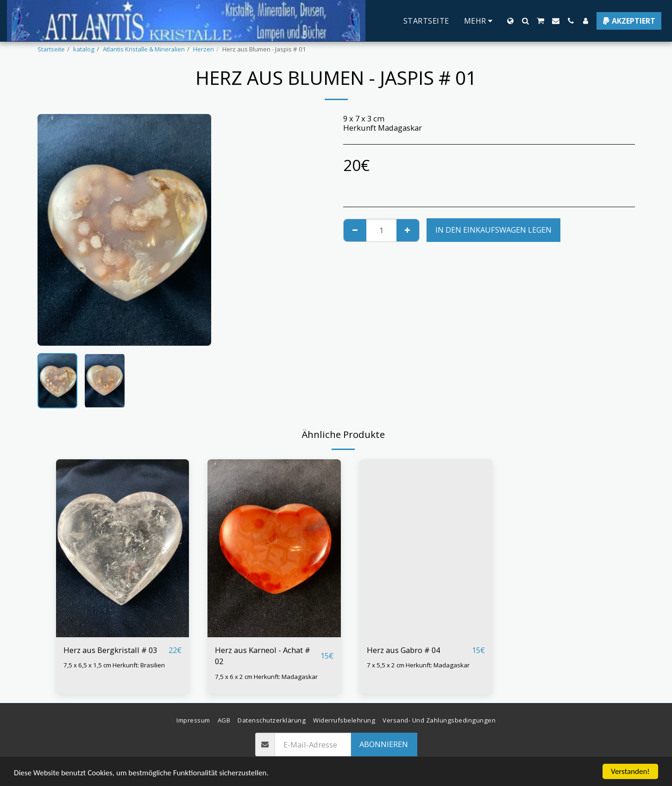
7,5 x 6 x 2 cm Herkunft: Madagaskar (266, 677)
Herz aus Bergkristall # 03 (110, 650)
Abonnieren (384, 744)
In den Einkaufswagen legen (493, 230)
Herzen (204, 49)
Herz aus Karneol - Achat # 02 (263, 656)
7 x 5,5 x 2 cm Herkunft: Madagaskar (418, 665)
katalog (84, 49)
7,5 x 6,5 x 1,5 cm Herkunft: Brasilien (114, 665)
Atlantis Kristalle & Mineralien (144, 49)
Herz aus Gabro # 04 (403, 650)
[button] (525, 21)
